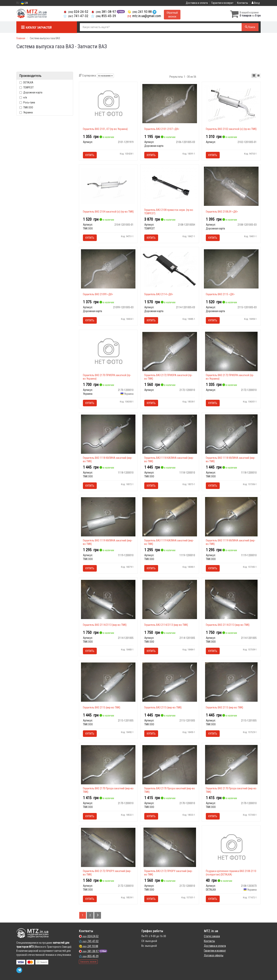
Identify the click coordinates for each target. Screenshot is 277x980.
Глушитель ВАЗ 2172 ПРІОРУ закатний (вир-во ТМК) (107, 873)
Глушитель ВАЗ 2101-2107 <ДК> (162, 129)
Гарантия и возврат (222, 3)
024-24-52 (76, 12)
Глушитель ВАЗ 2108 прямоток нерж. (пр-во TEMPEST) (169, 212)
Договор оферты (214, 955)
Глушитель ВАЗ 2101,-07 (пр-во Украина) (105, 129)
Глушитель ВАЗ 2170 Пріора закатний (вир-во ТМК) (108, 790)
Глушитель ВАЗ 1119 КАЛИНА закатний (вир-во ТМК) (108, 542)
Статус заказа (212, 936)
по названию (105, 76)
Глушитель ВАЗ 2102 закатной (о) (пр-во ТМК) (231, 129)
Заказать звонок (88, 962)
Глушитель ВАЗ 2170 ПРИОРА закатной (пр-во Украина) (107, 377)
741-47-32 (76, 16)
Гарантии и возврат (215, 951)
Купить (90, 155)
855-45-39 (104, 16)
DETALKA (26, 82)
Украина (26, 112)
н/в (23, 97)
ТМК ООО (26, 107)
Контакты (242, 3)
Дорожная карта (31, 92)
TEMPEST (27, 87)
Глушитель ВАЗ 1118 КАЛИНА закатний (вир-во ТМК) (108, 460)
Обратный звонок (172, 15)
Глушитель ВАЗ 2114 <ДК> (159, 294)
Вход (256, 3)
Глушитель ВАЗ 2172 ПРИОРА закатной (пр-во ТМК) (168, 377)
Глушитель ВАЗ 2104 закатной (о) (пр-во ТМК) (108, 212)
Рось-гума (27, 102)
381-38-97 (104, 12)
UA (24, 3)
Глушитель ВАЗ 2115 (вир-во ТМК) (102, 707)
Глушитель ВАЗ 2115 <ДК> (220, 294)
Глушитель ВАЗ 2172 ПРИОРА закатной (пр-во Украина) (230, 377)
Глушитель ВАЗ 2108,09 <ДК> (222, 212)
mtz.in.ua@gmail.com (144, 16)
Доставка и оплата (197, 3)
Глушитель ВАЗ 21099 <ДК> (98, 294)
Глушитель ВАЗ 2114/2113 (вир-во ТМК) (105, 625)
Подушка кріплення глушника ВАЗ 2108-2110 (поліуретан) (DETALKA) (231, 873)
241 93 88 (140, 12)
